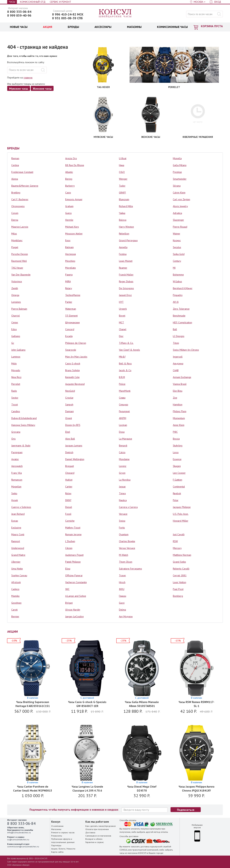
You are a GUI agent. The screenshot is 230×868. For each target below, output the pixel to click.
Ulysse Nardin (73, 610)
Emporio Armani (74, 199)
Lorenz (123, 466)
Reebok (177, 493)
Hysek (15, 500)
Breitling (16, 193)
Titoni (176, 343)
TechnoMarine (73, 295)
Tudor (122, 186)
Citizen (69, 548)
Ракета (69, 275)
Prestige (177, 172)
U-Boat (123, 158)
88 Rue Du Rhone (75, 165)
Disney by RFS (73, 425)
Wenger (123, 179)
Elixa (68, 569)
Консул (115, 13)
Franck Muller (126, 275)
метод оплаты (161, 832)
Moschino (70, 261)
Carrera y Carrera (128, 507)
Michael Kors (72, 227)
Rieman (15, 158)
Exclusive (16, 528)
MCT (121, 322)
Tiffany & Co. (126, 343)
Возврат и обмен (94, 839)
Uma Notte (17, 569)
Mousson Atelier (74, 234)
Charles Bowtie (127, 541)
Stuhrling (178, 446)
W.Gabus (177, 281)
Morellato (71, 268)
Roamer (123, 268)
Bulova (123, 220)
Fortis (122, 528)
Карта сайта (57, 852)
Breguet (70, 466)
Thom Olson (126, 562)
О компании (57, 826)
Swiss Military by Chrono (186, 350)
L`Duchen (70, 541)
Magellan (16, 487)
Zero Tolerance (181, 309)
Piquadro (178, 295)
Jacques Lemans (74, 446)
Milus (14, 234)
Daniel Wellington (75, 459)
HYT (121, 302)
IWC (67, 589)
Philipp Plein (180, 411)
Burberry (70, 186)
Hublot (69, 480)
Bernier (15, 616)
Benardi (123, 446)
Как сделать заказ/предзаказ (101, 826)
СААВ (176, 370)
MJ (174, 268)
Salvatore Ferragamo (130, 569)
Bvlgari (69, 603)
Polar (176, 500)
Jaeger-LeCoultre (74, 616)
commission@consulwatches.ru (23, 846)
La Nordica (125, 480)
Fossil (68, 514)
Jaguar (122, 487)
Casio (68, 193)
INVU (122, 589)
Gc (13, 343)
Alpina (15, 179)
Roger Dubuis (126, 281)
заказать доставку (140, 846)
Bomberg (178, 596)
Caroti (14, 610)
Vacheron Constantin (76, 582)
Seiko (14, 493)
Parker (69, 302)
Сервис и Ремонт (60, 2)
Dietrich (69, 452)
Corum (15, 213)
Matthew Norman (182, 555)
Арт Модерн (126, 616)
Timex (122, 493)
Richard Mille (126, 206)
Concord (70, 329)
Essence (177, 459)
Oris (13, 439)
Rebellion (124, 234)
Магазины (56, 829)
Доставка (90, 832)
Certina (15, 165)
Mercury (177, 548)
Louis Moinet (126, 261)
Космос (177, 240)
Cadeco (15, 589)
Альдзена (178, 363)
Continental (179, 487)
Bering (69, 179)
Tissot (15, 404)
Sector (15, 398)
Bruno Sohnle (73, 370)
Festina (123, 254)
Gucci (122, 603)
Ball (175, 329)
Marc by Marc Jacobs (76, 357)
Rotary (69, 288)
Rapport (16, 541)
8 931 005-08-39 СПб (67, 18)
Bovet (122, 316)
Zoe (175, 398)
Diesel (69, 507)
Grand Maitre (18, 555)
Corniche (70, 521)
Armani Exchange (182, 377)
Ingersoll (178, 357)
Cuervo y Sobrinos (21, 507)
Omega (15, 295)
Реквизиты (57, 836)
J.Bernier (16, 562)
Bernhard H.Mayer (183, 288)
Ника (122, 165)
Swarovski (71, 350)
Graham (69, 206)
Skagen (177, 466)
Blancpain (124, 199)
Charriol (16, 316)
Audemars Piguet (74, 555)
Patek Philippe (73, 562)
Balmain (69, 247)
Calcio (122, 452)
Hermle (69, 220)
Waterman (71, 309)
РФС (175, 432)
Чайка (122, 213)
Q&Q (122, 172)
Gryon (122, 473)
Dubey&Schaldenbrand (24, 418)
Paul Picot (178, 589)
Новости (71, 849)
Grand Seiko (179, 562)
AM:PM (123, 418)
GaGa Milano (180, 165)
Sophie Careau (19, 575)
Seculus (177, 247)
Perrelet (16, 384)
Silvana (177, 186)
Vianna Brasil (180, 384)
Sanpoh (69, 404)
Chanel (123, 329)
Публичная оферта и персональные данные (63, 841)
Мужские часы (19, 89)
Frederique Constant (22, 172)
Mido (14, 363)
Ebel (68, 432)
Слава (122, 398)
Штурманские (73, 322)
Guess (68, 213)
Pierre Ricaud (180, 227)
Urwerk (123, 309)
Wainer (177, 234)
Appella (123, 247)
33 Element (71, 316)
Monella (177, 158)
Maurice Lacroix (20, 227)
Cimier (15, 322)
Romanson (17, 480)
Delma (122, 610)
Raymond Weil (19, 261)
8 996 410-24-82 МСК (68, 14)
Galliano (16, 336)
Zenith (15, 288)
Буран (15, 521)
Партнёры (56, 845)
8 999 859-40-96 (19, 15)
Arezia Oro (71, 158)
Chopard (70, 473)
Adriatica (177, 213)
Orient (69, 418)
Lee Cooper (179, 473)
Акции (54, 849)
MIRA (68, 281)
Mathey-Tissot (73, 528)
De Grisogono (126, 288)
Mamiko (15, 596)
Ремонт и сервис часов (63, 832)
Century (177, 261)
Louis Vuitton (180, 582)
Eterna (15, 220)
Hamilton (178, 404)
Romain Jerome (73, 534)
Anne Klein (179, 425)
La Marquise (126, 439)
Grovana (16, 432)
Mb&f (122, 357)
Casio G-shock (73, 363)
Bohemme (178, 275)
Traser (122, 575)
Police (122, 384)
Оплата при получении (97, 829)
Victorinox (17, 281)
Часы (12, 2)
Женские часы (42, 89)
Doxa (122, 432)
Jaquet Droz (125, 295)
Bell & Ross (125, 363)
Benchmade (179, 316)
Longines (16, 302)
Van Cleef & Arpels (129, 350)
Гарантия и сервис (95, 842)
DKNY (68, 500)
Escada (69, 336)
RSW (175, 541)
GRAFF (122, 193)
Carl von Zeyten (181, 199)
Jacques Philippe (182, 507)
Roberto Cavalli (181, 569)
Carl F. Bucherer (20, 199)
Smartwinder (180, 179)
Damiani (69, 411)
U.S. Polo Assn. (181, 514)
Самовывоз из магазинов (98, 836)
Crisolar (69, 398)
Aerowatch (17, 466)
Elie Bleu (178, 391)
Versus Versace (127, 548)
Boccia (176, 439)
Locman (123, 425)
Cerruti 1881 (180, 575)
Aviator (15, 459)
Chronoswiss (18, 206)
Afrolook (16, 582)
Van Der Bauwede (21, 275)
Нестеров (71, 254)
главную (28, 78)
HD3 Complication (182, 322)
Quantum (124, 534)
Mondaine (124, 459)
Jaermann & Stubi (21, 446)
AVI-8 (176, 302)
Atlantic (69, 172)
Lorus (176, 452)
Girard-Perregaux (128, 240)
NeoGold (70, 391)
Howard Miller (181, 521)
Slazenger (178, 220)
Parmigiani (17, 452)
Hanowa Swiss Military (23, 425)
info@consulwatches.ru (19, 832)
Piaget (15, 247)
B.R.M (122, 377)
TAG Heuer (17, 268)
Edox (14, 329)
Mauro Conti (18, 534)
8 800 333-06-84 (19, 12)
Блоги (62, 849)
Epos (68, 240)
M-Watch (124, 555)
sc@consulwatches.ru (18, 839)
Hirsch (122, 582)
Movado (16, 370)
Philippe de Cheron (76, 343)
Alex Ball (70, 439)
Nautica (123, 500)
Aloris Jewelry (180, 206)
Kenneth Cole (72, 377)
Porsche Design (20, 254)
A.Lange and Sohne (76, 596)
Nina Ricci (16, 377)
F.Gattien (178, 480)
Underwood (18, 548)
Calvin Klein (179, 193)
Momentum (179, 418)
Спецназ (124, 404)
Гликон (123, 596)
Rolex (68, 493)
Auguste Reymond (75, 384)
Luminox (16, 357)
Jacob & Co (125, 370)
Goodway (16, 603)
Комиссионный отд (33, 2)
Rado (14, 391)
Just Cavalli (179, 534)
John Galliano (18, 350)
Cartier (69, 487)
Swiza (122, 521)
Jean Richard (18, 514)
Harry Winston (126, 227)
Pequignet (124, 411)
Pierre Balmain (19, 309)
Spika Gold (179, 254)
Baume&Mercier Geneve (25, 186)
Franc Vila (17, 473)
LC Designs (179, 336)
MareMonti (125, 391)
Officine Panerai (74, 575)
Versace (123, 514)
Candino (16, 411)
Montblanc (17, 240)
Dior (121, 336)
